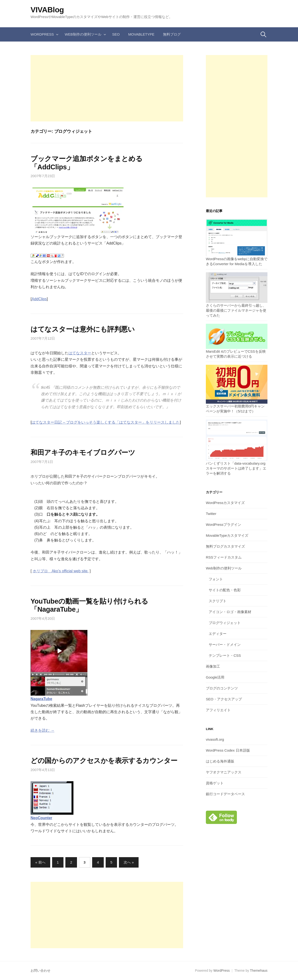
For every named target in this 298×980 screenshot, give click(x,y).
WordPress (42, 34)
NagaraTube (41, 699)
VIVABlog (47, 10)
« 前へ (40, 862)
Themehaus (259, 971)
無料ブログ (172, 34)
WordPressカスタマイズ (225, 503)
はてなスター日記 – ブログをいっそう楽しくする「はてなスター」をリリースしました (106, 422)
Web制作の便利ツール (83, 34)
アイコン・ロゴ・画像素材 (230, 612)
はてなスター (80, 353)
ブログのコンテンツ (222, 688)
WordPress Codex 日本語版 (228, 750)
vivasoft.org (215, 739)
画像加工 (213, 666)
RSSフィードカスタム (224, 557)
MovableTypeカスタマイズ (227, 535)
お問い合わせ (41, 971)
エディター (218, 634)
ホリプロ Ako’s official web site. (61, 571)
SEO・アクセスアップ (224, 699)
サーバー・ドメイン (225, 645)
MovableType (141, 34)
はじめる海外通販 (220, 761)
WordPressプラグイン (223, 525)
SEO (116, 34)
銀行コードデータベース (225, 794)
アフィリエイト (218, 710)
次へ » (129, 862)
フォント (216, 579)
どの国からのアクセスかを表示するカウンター (104, 761)
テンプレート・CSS (225, 655)
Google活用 (215, 677)
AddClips (39, 299)
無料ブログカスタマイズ (225, 546)
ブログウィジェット (225, 623)
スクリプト (218, 601)
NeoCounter (41, 818)
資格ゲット (215, 783)
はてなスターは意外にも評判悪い (83, 329)
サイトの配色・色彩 (225, 590)
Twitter (211, 514)
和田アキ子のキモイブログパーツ (83, 453)
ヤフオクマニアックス (224, 772)
